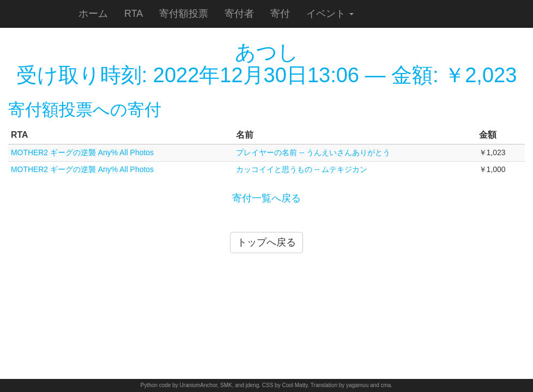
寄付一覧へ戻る (266, 198)
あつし (267, 52)
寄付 (280, 14)
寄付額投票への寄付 (85, 110)
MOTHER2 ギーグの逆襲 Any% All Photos (82, 152)
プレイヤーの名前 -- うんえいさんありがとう (313, 152)
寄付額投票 (184, 14)
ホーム (93, 14)
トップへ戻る (266, 242)
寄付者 (239, 14)
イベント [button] (330, 14)
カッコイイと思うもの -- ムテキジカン (302, 169)
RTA (134, 14)
